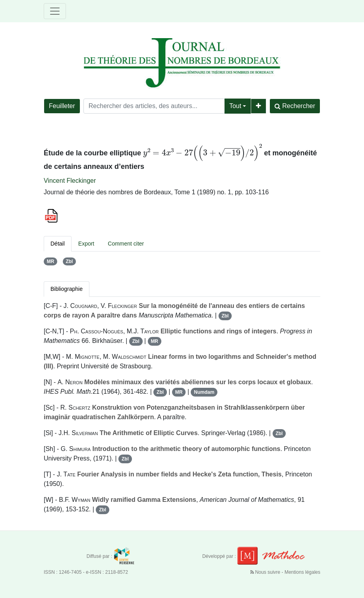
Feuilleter (62, 106)
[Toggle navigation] (55, 11)
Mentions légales (302, 572)
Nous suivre (266, 572)
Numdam (204, 392)
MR (51, 261)
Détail (58, 244)
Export (86, 244)
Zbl (69, 261)
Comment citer (126, 244)
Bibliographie (67, 289)
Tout (235, 106)
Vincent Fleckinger (70, 181)
